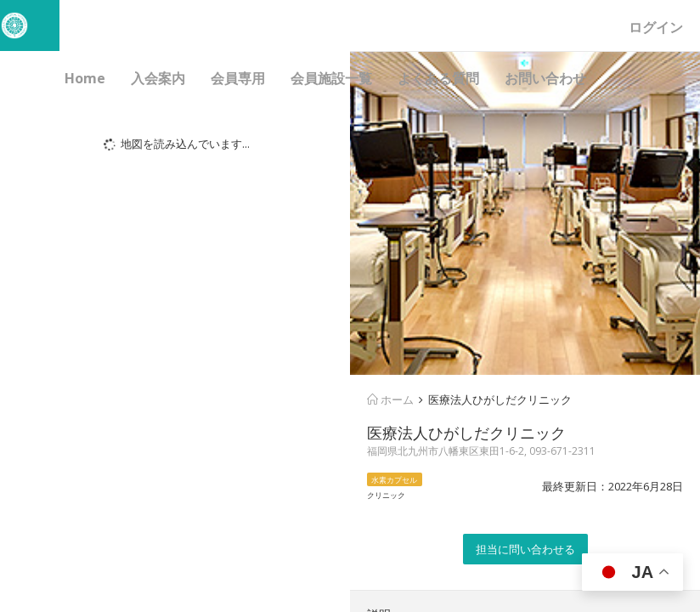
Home (85, 78)
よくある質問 (438, 78)
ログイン (656, 27)
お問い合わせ (545, 78)
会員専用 (238, 78)
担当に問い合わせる (525, 549)
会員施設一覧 (331, 78)
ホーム (390, 399)
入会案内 (158, 78)
